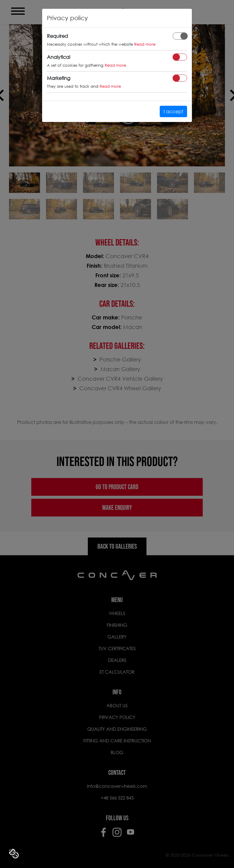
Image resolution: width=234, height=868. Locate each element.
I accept (173, 111)
